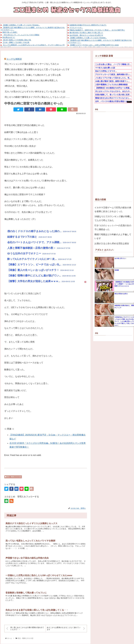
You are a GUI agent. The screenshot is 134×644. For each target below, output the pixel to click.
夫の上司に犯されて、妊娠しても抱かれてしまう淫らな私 (33, 75)
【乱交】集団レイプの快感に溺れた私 (17, 40)
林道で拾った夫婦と (10, 32)
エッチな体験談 (14, 59)
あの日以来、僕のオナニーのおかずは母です (86, 35)
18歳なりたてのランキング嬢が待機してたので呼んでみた (113, 218)
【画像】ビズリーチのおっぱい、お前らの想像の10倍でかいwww (94, 45)
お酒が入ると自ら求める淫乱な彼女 (112, 243)
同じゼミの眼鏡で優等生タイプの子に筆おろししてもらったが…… (37, 97)
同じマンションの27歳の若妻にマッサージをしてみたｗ (32, 64)
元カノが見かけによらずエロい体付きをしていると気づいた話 (35, 92)
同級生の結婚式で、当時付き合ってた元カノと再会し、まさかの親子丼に (97, 30)
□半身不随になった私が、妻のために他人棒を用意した (31, 80)
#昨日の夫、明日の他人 (16, 86)
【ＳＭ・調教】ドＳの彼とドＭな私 (16, 42)
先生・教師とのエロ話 (13, 477)
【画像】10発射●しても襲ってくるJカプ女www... (21, 25)
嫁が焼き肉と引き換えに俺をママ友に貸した (86, 33)
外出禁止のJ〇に (9, 37)
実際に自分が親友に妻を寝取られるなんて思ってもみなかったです (37, 69)
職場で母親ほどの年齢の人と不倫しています (113, 236)
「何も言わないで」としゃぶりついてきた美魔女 (21, 35)
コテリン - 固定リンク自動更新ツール (129, 102)
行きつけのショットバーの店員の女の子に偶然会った (113, 227)
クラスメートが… (76, 28)
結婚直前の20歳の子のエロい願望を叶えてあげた (88, 25)
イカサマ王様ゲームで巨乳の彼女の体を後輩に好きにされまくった (113, 210)
